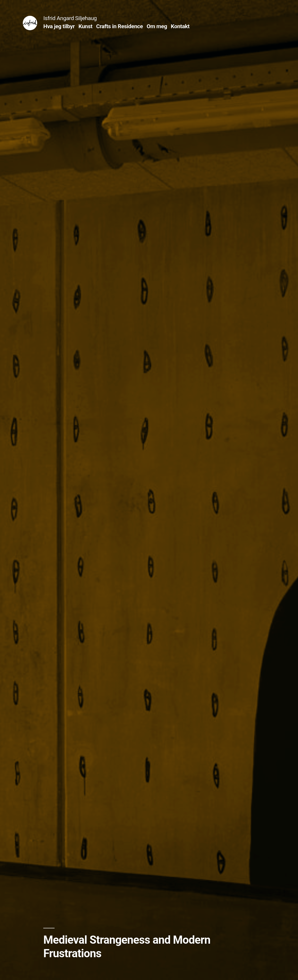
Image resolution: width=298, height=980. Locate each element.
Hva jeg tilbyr (59, 26)
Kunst (85, 26)
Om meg (157, 26)
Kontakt (180, 26)
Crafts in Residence (120, 26)
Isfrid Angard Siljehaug (70, 18)
